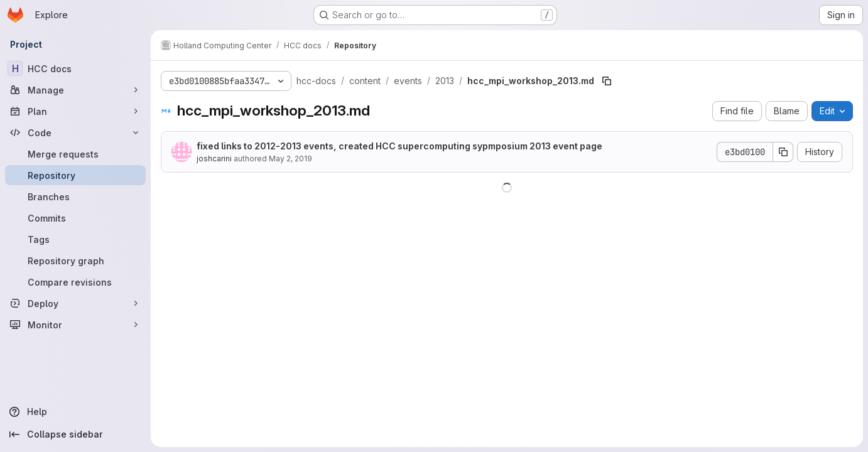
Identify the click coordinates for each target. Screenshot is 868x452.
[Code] (75, 132)
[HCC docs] (75, 68)
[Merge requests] (75, 154)
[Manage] (75, 90)
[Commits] (75, 218)
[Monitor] (75, 325)
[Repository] (75, 175)
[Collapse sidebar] (75, 434)
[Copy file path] (607, 81)
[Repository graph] (75, 261)
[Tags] (75, 239)
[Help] (75, 412)
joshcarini (214, 159)
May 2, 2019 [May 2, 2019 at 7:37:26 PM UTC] (290, 159)
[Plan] (75, 111)
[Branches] (75, 196)
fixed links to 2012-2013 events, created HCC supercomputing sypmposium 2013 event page (399, 146)
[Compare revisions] (75, 282)
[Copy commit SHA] (783, 152)
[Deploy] (75, 303)
